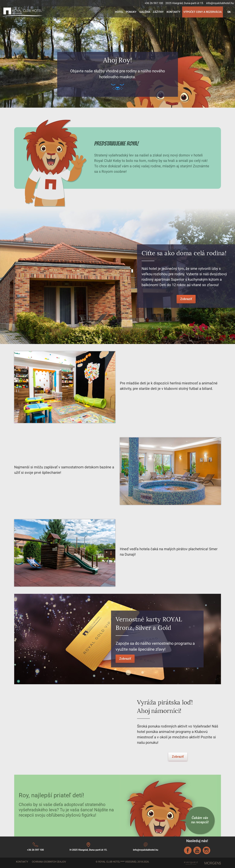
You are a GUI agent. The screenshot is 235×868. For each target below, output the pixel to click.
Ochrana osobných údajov (49, 862)
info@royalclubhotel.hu (220, 3)
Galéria (145, 12)
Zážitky (158, 12)
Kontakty (173, 12)
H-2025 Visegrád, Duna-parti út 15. (88, 850)
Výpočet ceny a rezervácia (203, 12)
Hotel (119, 12)
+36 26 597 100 (154, 3)
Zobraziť (186, 299)
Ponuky (131, 12)
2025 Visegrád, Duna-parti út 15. (185, 3)
